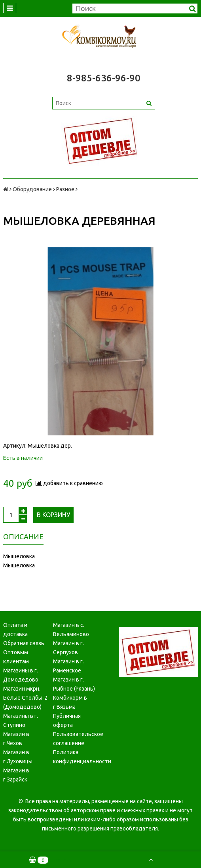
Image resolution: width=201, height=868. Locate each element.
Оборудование (32, 189)
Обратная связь (24, 643)
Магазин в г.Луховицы (18, 757)
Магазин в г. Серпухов (68, 648)
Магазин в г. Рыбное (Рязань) (74, 684)
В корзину (53, 515)
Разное (65, 189)
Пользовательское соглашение (75, 739)
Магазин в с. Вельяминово (71, 630)
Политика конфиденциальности (75, 757)
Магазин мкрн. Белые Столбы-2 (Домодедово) (25, 698)
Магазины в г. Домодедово (21, 675)
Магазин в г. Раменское (68, 666)
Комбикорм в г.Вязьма (70, 702)
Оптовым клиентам (16, 657)
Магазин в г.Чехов (16, 739)
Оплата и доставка (15, 630)
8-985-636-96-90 (104, 78)
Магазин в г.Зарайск (16, 775)
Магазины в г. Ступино (21, 720)
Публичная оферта (67, 720)
